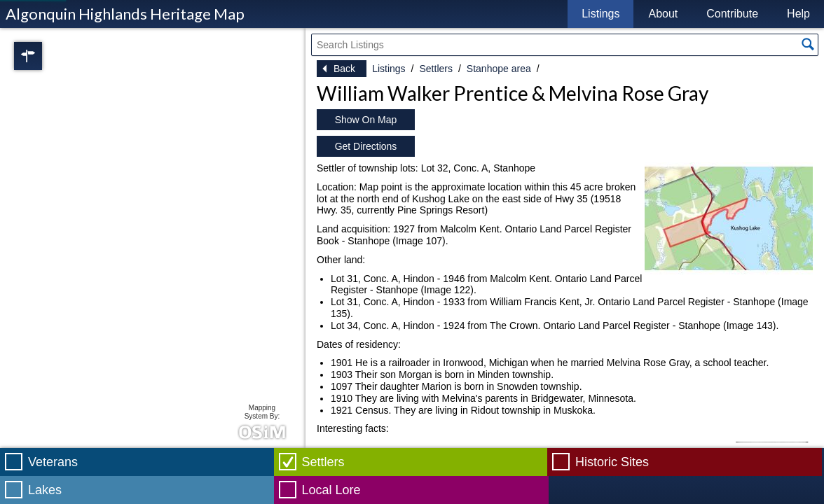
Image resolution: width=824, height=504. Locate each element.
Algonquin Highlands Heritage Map (125, 14)
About (663, 14)
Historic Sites (612, 462)
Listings (600, 14)
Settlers (435, 69)
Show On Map (366, 120)
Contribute (732, 14)
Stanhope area (499, 69)
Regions (48, 56)
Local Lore (331, 490)
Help (798, 14)
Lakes (45, 490)
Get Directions (366, 146)
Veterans (53, 462)
